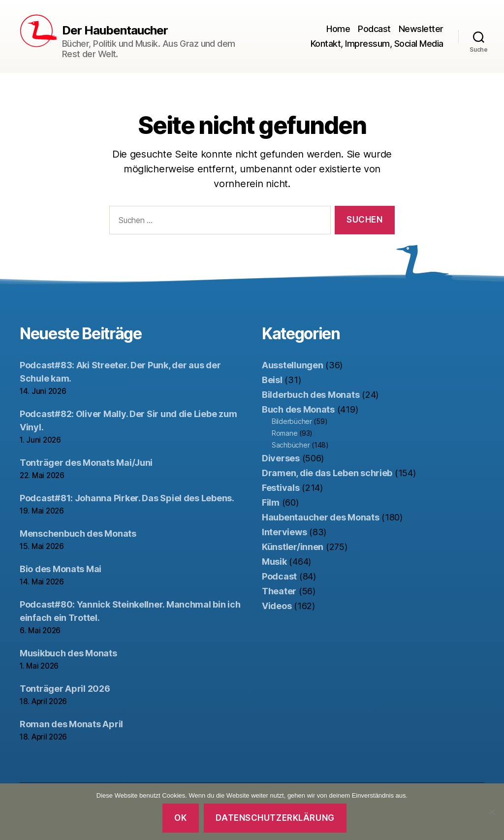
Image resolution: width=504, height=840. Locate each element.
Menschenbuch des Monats (78, 533)
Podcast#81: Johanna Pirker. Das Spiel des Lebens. (127, 498)
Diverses (281, 458)
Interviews (284, 532)
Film (271, 502)
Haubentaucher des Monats (321, 517)
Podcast (374, 29)
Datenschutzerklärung (275, 818)
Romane (284, 433)
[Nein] (492, 812)
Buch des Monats (298, 409)
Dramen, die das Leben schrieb (327, 473)
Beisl (272, 380)
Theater (279, 591)
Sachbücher (291, 445)
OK (180, 818)
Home (338, 29)
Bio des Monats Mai (61, 569)
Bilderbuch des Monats (311, 395)
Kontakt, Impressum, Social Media (377, 44)
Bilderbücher (292, 421)
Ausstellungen (293, 365)
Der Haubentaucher (115, 31)
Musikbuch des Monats (68, 653)
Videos (277, 606)
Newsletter (421, 29)
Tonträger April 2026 (65, 689)
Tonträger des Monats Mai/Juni (86, 463)
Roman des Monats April (71, 724)
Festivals (281, 488)
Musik (274, 562)
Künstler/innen (293, 547)
